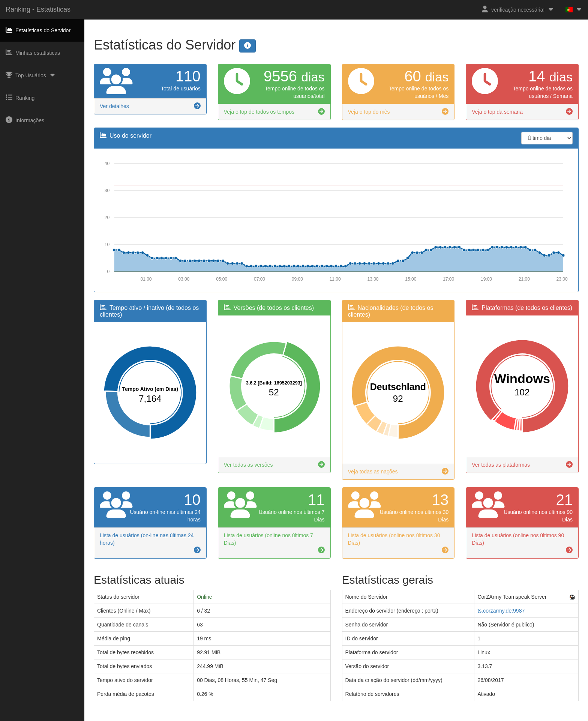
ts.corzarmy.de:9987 (501, 611)
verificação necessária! (518, 9)
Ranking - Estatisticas (38, 9)
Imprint (277, 718)
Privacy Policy (304, 718)
